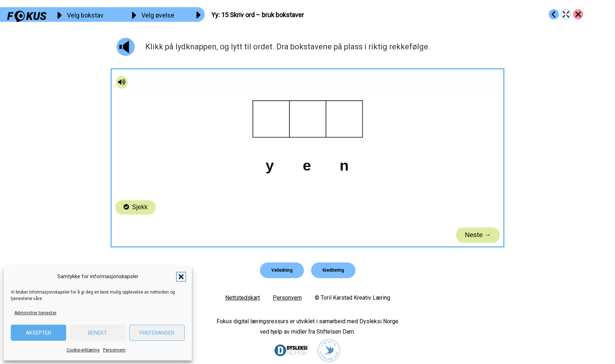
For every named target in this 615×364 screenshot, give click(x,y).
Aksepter (38, 333)
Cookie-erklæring (83, 350)
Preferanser (157, 333)
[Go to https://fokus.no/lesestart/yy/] (578, 14)
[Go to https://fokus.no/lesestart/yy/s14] (554, 14)
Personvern (114, 350)
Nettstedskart (243, 298)
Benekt (98, 333)
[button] (181, 277)
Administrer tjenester (35, 313)
